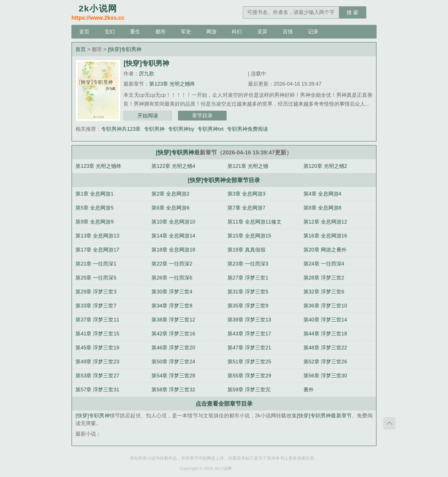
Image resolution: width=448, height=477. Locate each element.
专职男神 (154, 129)
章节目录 (202, 116)
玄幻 (110, 32)
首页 (84, 32)
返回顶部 (389, 423)
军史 (186, 32)
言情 (288, 32)
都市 (161, 32)
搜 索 (352, 13)
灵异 (262, 32)
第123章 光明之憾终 (172, 84)
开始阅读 (148, 116)
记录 (313, 32)
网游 (211, 32)
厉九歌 (147, 74)
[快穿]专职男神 (125, 49)
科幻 (237, 32)
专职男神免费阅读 (247, 129)
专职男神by (181, 129)
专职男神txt (210, 129)
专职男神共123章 (121, 129)
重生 (135, 32)
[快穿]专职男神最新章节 (324, 416)
